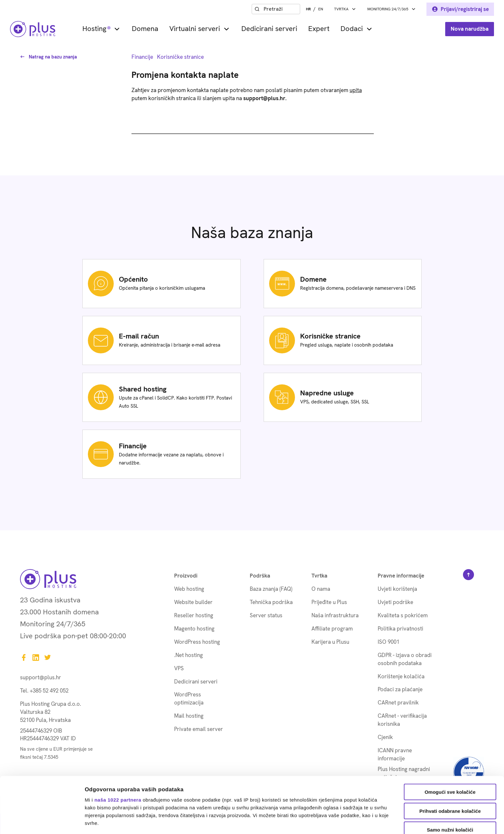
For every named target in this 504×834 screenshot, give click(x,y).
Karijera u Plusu (330, 642)
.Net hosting (189, 655)
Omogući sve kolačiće (450, 740)
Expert (319, 29)
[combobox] (280, 9)
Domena (145, 29)
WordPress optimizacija (189, 698)
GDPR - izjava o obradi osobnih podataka (405, 659)
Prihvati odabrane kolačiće (450, 758)
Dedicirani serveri (269, 29)
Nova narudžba (470, 29)
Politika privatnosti (400, 629)
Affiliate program (332, 629)
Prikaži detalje (335, 821)
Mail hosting (189, 716)
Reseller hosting (194, 615)
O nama (321, 589)
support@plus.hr (41, 677)
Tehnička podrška (271, 602)
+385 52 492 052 (49, 691)
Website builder (193, 602)
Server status (266, 615)
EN (321, 9)
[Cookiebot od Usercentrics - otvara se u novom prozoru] (42, 821)
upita (356, 90)
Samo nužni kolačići (450, 777)
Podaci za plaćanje (400, 689)
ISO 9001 (388, 642)
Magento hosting (194, 629)
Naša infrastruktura (335, 615)
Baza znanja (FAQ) (271, 589)
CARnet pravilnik (398, 703)
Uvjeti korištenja (397, 589)
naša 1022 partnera (118, 747)
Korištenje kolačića (401, 676)
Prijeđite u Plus (329, 602)
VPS (179, 668)
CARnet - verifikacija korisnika (402, 720)
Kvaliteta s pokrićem (403, 615)
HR (308, 9)
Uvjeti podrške (395, 602)
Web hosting (189, 589)
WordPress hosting (197, 642)
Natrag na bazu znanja (48, 57)
